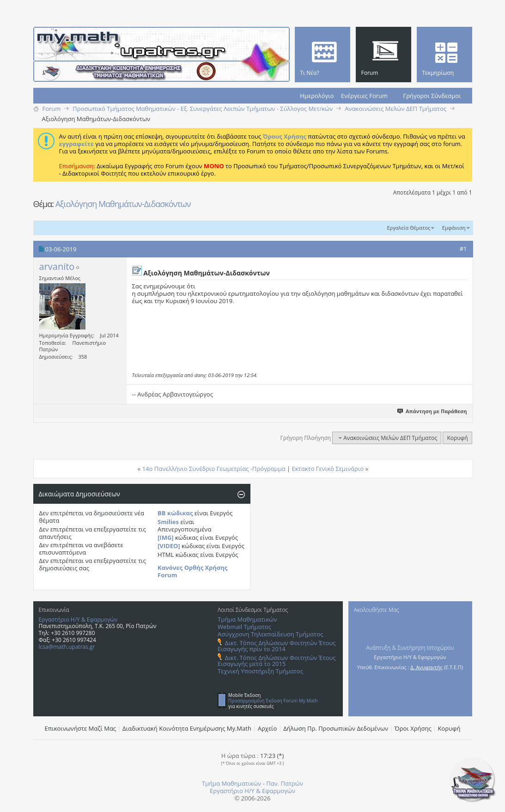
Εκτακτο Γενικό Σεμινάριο (328, 469)
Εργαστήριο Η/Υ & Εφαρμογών (78, 620)
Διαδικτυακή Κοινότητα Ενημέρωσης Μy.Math (187, 728)
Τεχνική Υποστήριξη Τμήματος (260, 671)
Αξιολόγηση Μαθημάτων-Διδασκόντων (123, 204)
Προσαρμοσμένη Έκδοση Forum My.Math (273, 701)
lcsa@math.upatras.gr (67, 647)
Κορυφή (457, 438)
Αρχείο (268, 728)
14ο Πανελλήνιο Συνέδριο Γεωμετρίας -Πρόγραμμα (214, 469)
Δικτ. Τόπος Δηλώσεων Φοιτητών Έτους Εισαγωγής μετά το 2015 (277, 661)
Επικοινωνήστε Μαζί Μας (81, 728)
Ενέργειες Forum (364, 96)
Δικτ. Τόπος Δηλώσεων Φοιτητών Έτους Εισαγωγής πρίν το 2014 (277, 646)
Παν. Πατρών (285, 783)
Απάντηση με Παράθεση (432, 411)
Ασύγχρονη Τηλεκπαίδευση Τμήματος (270, 634)
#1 (463, 249)
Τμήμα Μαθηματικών (247, 619)
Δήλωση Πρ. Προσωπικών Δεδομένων (336, 728)
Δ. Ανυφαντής (426, 667)
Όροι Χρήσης (413, 728)
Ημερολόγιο (317, 96)
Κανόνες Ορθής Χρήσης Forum (192, 571)
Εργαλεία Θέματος (408, 228)
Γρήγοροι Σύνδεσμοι (432, 96)
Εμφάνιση (454, 228)
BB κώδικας (175, 513)
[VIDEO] (169, 546)
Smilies (168, 522)
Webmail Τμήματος (244, 627)
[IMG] (166, 537)
